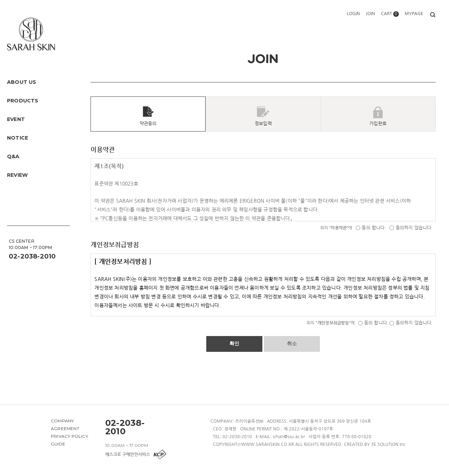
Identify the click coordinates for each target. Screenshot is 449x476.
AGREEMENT (65, 428)
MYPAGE (414, 14)
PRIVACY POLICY (69, 436)
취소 (292, 343)
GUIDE (58, 444)
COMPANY (62, 421)
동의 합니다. (371, 227)
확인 (234, 343)
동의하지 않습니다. (411, 227)
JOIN (370, 14)
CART (390, 14)
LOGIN (353, 14)
